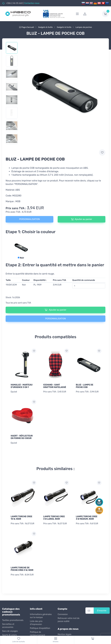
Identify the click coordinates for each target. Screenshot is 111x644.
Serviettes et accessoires (8, 626)
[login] (91, 14)
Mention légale (65, 634)
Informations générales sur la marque (41, 616)
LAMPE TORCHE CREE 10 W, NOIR (21, 518)
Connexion (63, 614)
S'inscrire (102, 611)
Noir (21, 258)
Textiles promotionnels (13, 620)
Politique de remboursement (38, 634)
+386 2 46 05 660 (14, 3)
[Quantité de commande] (89, 286)
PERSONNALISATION (30, 219)
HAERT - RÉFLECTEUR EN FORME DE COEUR (22, 437)
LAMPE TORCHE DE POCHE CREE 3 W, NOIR (22, 569)
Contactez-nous (32, 3)
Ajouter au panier (82, 219)
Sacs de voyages (10, 631)
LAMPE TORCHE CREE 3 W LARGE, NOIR (54, 518)
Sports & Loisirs (10, 635)
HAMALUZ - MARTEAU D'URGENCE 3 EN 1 (22, 386)
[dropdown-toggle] (105, 14)
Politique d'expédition (40, 628)
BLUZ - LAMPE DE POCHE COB (85, 386)
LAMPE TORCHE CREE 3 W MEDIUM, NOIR (87, 518)
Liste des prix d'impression (36, 623)
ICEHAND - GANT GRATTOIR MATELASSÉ (55, 386)
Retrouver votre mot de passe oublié (69, 620)
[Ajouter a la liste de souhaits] (34, 351)
